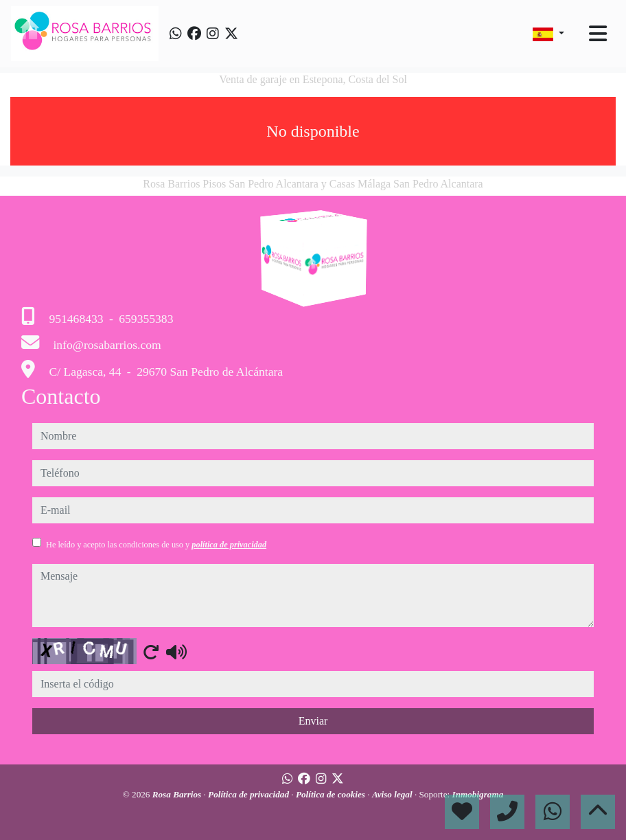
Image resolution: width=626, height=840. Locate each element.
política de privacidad (229, 545)
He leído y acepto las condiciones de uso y (156, 545)
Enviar (313, 721)
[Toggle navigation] (598, 34)
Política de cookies (332, 794)
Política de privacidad (250, 794)
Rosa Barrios (178, 794)
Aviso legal (393, 794)
